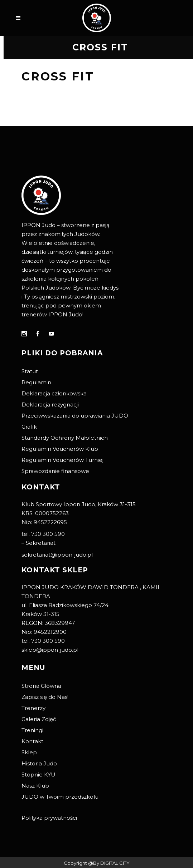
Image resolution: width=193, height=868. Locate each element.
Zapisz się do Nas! (45, 697)
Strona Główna (41, 686)
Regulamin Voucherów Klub (60, 449)
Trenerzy (33, 708)
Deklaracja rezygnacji (50, 405)
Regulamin (36, 382)
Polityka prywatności (49, 818)
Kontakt (32, 741)
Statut (30, 371)
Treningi (32, 730)
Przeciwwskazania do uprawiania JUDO (75, 416)
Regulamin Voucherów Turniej (62, 460)
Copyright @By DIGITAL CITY (97, 863)
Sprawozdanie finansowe (55, 471)
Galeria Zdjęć (39, 719)
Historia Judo (39, 763)
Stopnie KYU (38, 775)
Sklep (29, 752)
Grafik (29, 427)
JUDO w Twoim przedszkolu (60, 797)
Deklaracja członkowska (54, 393)
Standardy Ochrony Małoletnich (65, 438)
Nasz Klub (35, 786)
